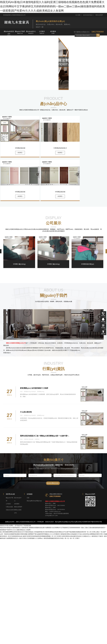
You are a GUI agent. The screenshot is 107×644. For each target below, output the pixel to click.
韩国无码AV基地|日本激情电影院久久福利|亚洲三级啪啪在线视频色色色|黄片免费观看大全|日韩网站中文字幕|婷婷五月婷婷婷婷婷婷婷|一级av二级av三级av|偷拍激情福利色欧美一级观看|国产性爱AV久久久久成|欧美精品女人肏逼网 (52, 6)
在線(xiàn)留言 (31, 40)
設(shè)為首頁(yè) (88, 15)
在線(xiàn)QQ (103, 320)
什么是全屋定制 (26, 412)
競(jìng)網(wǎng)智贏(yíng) (34, 501)
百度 (28, 498)
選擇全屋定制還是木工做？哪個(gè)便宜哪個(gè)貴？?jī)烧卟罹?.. (45, 436)
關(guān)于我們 (20, 32)
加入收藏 (78, 15)
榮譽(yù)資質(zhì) (42, 40)
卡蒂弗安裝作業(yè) (87, 264)
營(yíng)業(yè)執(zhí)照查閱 (79, 522)
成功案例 (53, 32)
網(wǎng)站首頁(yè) (9, 33)
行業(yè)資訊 (9, 40)
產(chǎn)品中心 (31, 32)
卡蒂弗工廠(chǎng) (19, 264)
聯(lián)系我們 (99, 15)
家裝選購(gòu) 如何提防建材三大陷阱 (34, 388)
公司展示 (42, 32)
